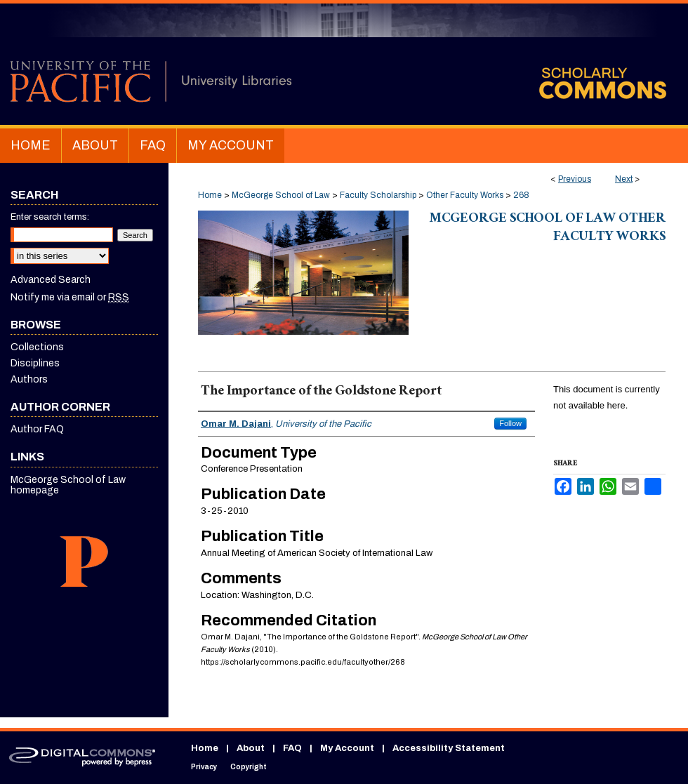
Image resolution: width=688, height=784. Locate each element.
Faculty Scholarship (378, 195)
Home (210, 195)
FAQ (292, 748)
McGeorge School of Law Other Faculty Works (548, 229)
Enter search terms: (50, 217)
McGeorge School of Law (281, 195)
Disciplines (35, 363)
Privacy (204, 767)
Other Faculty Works (465, 195)
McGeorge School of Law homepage (68, 485)
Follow (510, 423)
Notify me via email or (70, 297)
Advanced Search (51, 280)
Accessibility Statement (449, 748)
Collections (37, 347)
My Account (347, 748)
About (251, 748)
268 (521, 195)
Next (624, 179)
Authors (29, 379)
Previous (575, 179)
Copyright (249, 767)
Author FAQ (37, 429)
